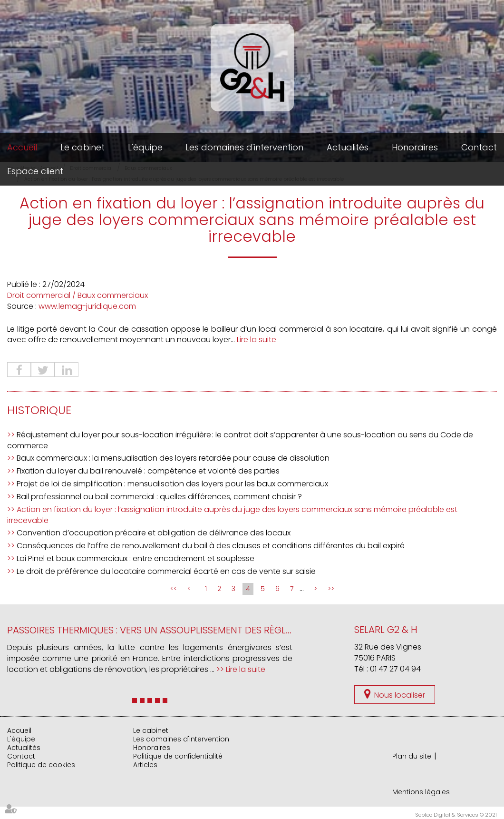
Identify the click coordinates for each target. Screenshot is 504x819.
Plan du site (412, 756)
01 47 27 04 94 (395, 669)
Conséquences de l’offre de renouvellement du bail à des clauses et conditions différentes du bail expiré (211, 546)
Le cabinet (82, 147)
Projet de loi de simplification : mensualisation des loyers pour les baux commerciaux (172, 484)
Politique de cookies (41, 765)
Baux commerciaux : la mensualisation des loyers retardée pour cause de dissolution (173, 458)
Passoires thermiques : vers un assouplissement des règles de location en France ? (212, 630)
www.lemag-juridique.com (87, 306)
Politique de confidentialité (178, 756)
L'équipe (145, 147)
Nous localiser (400, 695)
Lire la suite (257, 340)
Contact (479, 147)
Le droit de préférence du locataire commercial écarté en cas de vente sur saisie (166, 571)
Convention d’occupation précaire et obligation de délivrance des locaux (154, 533)
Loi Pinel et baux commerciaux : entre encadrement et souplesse (136, 558)
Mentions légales (421, 792)
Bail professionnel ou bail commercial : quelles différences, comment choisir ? (159, 497)
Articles (145, 765)
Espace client (35, 171)
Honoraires (415, 147)
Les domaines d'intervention (244, 147)
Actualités (348, 147)
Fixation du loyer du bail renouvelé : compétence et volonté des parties (148, 471)
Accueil (22, 147)
